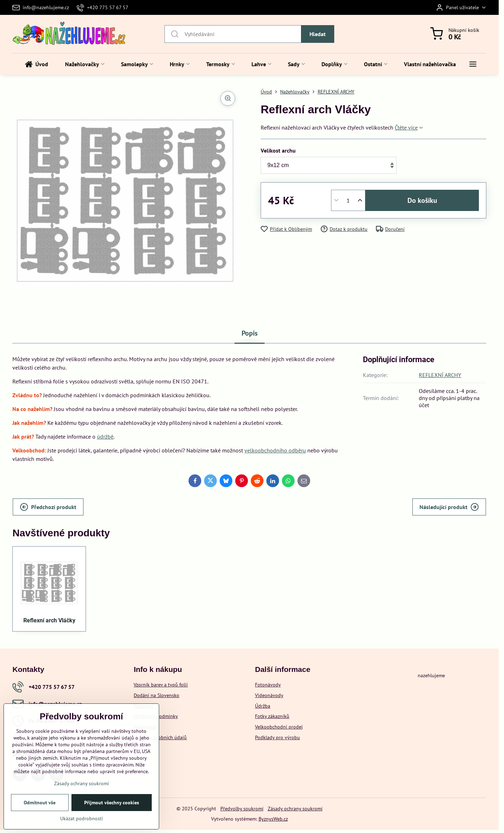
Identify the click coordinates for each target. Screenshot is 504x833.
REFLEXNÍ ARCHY (440, 375)
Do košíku (422, 200)
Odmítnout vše (40, 803)
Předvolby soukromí (242, 809)
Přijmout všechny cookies (112, 803)
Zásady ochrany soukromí (295, 809)
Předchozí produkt (48, 507)
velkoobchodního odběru (275, 450)
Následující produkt (449, 507)
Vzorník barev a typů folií (161, 685)
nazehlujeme (431, 675)
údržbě (105, 437)
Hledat (318, 34)
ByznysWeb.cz (273, 819)
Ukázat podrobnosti (82, 818)
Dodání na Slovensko (157, 695)
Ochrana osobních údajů (160, 737)
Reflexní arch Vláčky (49, 620)
